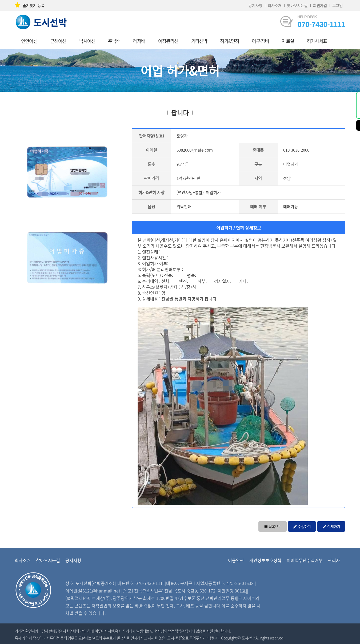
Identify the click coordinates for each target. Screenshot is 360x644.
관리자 (334, 560)
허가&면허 (229, 41)
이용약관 (236, 560)
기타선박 (199, 41)
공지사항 (255, 5)
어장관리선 (168, 41)
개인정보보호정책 (265, 560)
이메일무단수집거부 (305, 560)
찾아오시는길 (297, 5)
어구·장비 (260, 41)
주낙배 (114, 41)
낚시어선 (87, 41)
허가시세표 (317, 41)
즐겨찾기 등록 (30, 5)
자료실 (288, 41)
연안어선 (29, 41)
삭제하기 (331, 526)
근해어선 (58, 41)
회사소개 (275, 5)
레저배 (139, 41)
